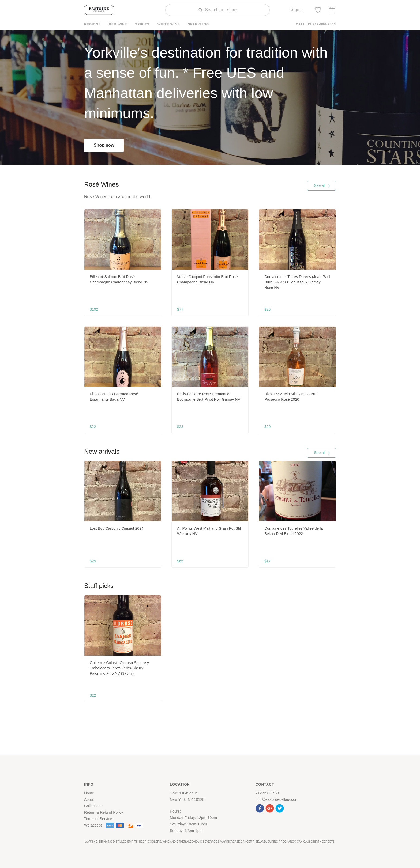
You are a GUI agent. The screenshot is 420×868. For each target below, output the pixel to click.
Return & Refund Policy (104, 812)
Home (89, 793)
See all (322, 185)
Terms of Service (98, 819)
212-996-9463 (267, 793)
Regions (92, 24)
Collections (93, 806)
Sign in (297, 10)
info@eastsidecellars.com (277, 799)
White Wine (169, 24)
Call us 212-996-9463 (316, 24)
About (89, 799)
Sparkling (198, 24)
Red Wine (118, 24)
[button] (260, 808)
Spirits (142, 24)
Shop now (104, 145)
